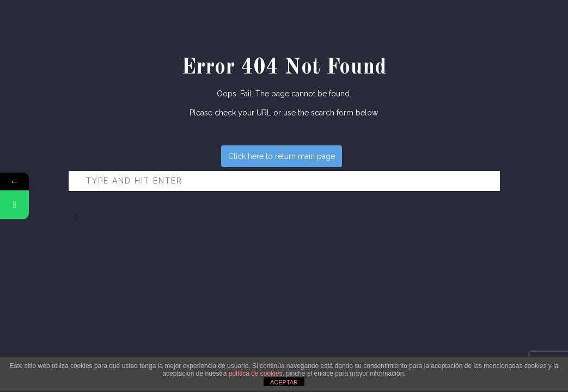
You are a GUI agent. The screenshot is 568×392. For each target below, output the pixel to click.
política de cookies (256, 373)
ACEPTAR (284, 382)
